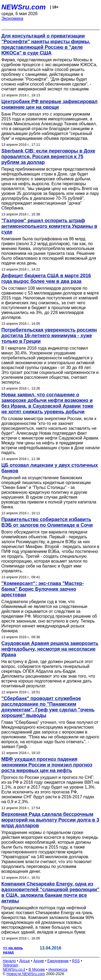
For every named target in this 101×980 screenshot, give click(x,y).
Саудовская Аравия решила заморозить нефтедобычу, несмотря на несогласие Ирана (50, 649)
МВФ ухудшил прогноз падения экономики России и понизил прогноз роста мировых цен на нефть (47, 765)
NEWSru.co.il (14, 969)
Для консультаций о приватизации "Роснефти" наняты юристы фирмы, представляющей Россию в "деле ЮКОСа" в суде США (46, 44)
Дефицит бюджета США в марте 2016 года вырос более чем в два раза (46, 278)
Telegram (11, 965)
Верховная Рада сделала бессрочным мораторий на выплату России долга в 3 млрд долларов (50, 820)
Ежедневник (58, 961)
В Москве (37, 969)
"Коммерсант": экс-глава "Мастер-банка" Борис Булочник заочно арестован (43, 589)
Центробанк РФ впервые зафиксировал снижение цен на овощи (49, 104)
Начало (9, 961)
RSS (76, 961)
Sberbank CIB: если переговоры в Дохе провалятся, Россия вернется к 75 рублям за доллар (48, 157)
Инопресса (58, 969)
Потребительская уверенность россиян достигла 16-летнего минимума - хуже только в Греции (49, 336)
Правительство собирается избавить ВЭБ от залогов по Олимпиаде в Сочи (47, 522)
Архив (39, 961)
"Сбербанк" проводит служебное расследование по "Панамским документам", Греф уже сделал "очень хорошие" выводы (48, 707)
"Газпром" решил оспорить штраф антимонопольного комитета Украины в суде (49, 226)
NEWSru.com (24, 7)
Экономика (12, 18)
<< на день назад (13, 950)
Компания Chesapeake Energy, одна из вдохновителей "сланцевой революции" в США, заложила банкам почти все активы (50, 892)
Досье (25, 961)
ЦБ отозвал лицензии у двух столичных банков (50, 468)
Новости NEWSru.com (26, 974)
